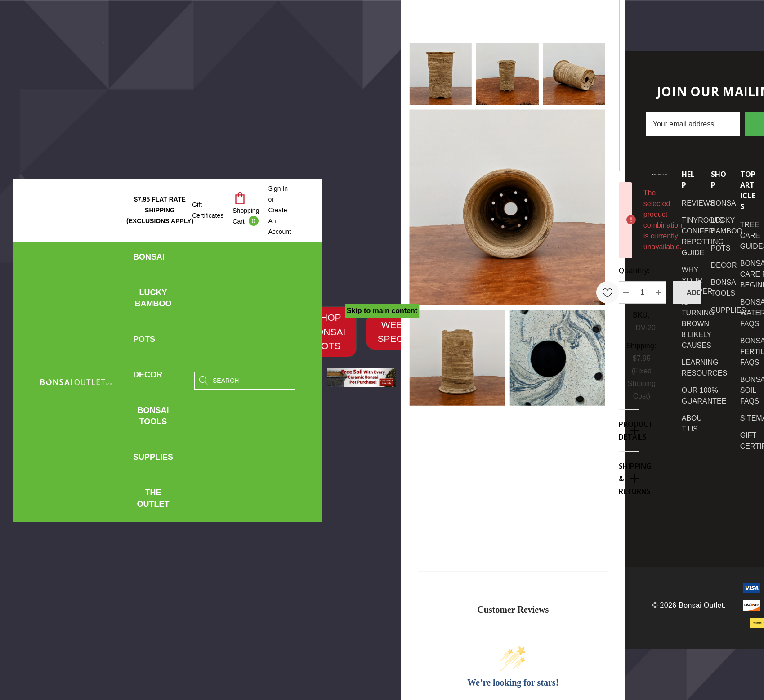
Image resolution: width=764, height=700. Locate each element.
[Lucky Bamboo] (153, 300)
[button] (328, 332)
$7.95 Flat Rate (160, 210)
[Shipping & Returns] (629, 478)
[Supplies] (153, 459)
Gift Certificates (208, 210)
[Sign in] (278, 188)
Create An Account (279, 221)
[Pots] (144, 341)
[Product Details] (629, 430)
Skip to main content (382, 311)
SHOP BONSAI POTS (328, 332)
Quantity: (634, 270)
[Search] (203, 381)
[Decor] (148, 377)
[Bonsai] (149, 259)
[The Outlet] (153, 498)
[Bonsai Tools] (153, 418)
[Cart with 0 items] (246, 210)
